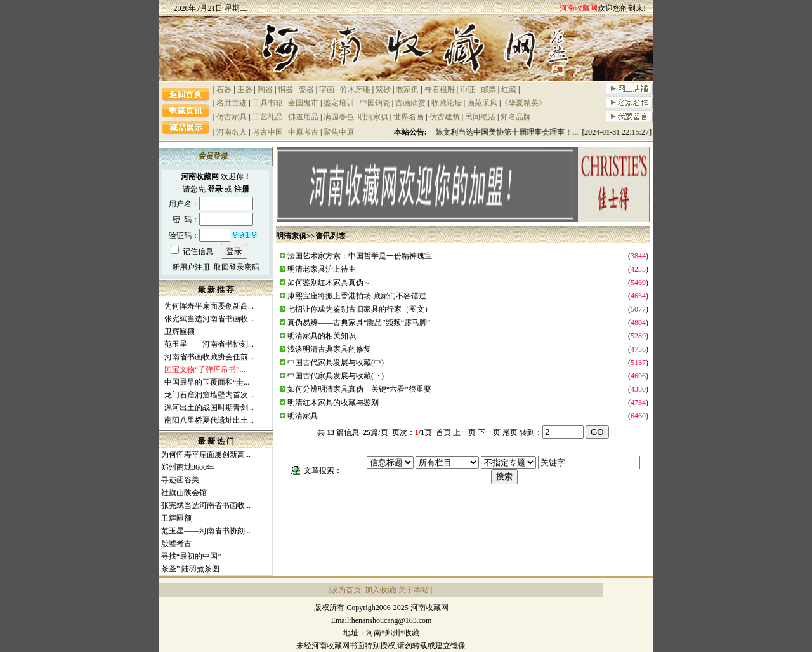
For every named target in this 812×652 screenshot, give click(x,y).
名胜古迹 (232, 103)
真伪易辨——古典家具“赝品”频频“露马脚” (359, 323)
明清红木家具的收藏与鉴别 (333, 403)
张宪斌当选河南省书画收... (209, 319)
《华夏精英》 (523, 103)
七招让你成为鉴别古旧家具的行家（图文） (360, 309)
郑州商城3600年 (188, 467)
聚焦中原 (339, 132)
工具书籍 (268, 103)
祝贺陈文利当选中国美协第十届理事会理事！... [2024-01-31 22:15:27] (539, 132)
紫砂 (383, 90)
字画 (327, 90)
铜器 (285, 90)
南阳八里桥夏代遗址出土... (209, 420)
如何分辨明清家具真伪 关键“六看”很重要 (359, 389)
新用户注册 (191, 267)
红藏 (509, 90)
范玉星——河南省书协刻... (209, 344)
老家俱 (407, 90)
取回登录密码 (237, 267)
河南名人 (232, 132)
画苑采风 (482, 103)
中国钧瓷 (375, 103)
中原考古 (303, 132)
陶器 (265, 90)
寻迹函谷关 (180, 480)
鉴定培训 (339, 103)
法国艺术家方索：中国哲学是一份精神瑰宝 (360, 256)
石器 (224, 90)
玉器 (245, 90)
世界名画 (409, 117)
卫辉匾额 (180, 331)
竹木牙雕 (355, 90)
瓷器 (306, 90)
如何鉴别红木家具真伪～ (329, 283)
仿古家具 (232, 117)
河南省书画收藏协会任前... (209, 357)
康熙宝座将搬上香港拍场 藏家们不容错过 (357, 296)
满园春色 (339, 117)
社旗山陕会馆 (184, 493)
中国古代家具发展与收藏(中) (336, 363)
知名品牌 (516, 117)
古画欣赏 (410, 103)
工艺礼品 (268, 117)
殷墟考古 (176, 543)
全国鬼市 (303, 103)
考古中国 (268, 132)
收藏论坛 (447, 103)
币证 (468, 90)
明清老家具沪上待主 (322, 269)
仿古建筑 (445, 117)
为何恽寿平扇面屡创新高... (209, 306)
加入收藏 (380, 590)
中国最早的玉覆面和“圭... (207, 382)
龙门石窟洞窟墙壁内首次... (209, 395)
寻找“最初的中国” (191, 556)
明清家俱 (373, 117)
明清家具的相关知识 (322, 336)
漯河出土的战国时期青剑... (209, 408)
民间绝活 (480, 117)
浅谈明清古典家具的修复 (329, 349)
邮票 (488, 90)
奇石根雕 (440, 90)
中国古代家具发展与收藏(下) (336, 376)
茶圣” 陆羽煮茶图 (190, 569)
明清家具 (303, 416)
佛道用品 (303, 117)
